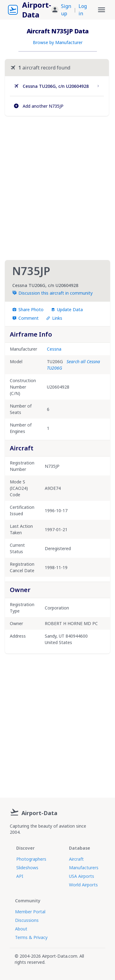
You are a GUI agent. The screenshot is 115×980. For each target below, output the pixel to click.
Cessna (54, 349)
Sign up (66, 10)
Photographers (31, 859)
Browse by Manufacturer (58, 42)
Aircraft (76, 859)
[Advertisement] (57, 188)
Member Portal (30, 912)
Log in (83, 10)
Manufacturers (84, 868)
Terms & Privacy (31, 937)
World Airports (83, 885)
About (21, 929)
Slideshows (27, 868)
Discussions (27, 920)
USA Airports (82, 876)
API (20, 876)
